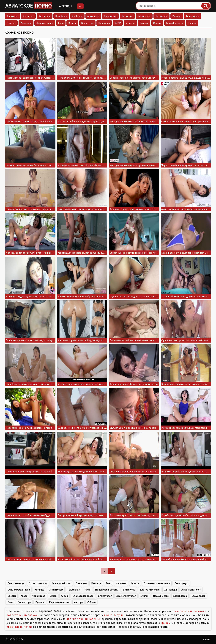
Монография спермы (107, 590)
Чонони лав (39, 596)
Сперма (12, 596)
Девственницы (45, 23)
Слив (10, 602)
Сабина (91, 602)
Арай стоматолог (126, 596)
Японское (28, 16)
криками (167, 623)
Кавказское (110, 16)
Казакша (39, 590)
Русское (177, 16)
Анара (24, 596)
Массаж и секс (161, 596)
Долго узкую (181, 583)
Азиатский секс (15, 639)
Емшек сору (24, 602)
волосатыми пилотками (23, 615)
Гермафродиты (175, 23)
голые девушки (115, 615)
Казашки (96, 583)
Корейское (61, 16)
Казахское (127, 16)
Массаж (157, 23)
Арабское (77, 16)
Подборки (104, 23)
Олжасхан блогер (62, 583)
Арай (88, 590)
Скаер (65, 596)
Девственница (16, 583)
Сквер (53, 596)
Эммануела (129, 590)
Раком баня (74, 590)
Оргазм (135, 583)
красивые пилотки (19, 627)
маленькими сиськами (191, 611)
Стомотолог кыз (38, 583)
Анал (108, 583)
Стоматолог (105, 596)
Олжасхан (81, 583)
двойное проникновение (83, 619)
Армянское (93, 16)
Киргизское (144, 16)
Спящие (144, 23)
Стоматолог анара (83, 596)
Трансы (192, 23)
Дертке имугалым (150, 590)
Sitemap (206, 639)
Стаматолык (56, 590)
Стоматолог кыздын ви (157, 583)
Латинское (161, 16)
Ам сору (78, 602)
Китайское (45, 16)
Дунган (144, 596)
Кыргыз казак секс (59, 602)
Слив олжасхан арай (19, 590)
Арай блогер (180, 596)
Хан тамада (170, 590)
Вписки (72, 23)
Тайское (11, 23)
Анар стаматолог (191, 590)
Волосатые (87, 23)
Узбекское (26, 23)
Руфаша (40, 602)
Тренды (65, 6)
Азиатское (29, 6)
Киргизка (121, 583)
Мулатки (130, 23)
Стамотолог (198, 596)
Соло (61, 23)
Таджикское (193, 16)
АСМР (118, 23)
